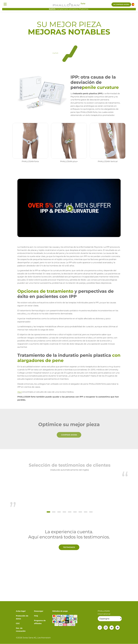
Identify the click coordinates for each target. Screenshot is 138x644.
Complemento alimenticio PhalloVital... (69, 9)
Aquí (20, 392)
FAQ (36, 616)
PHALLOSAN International (104, 612)
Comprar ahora (121, 4)
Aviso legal (21, 611)
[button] (48, 512)
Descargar (39, 611)
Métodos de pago (60, 611)
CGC (18, 623)
